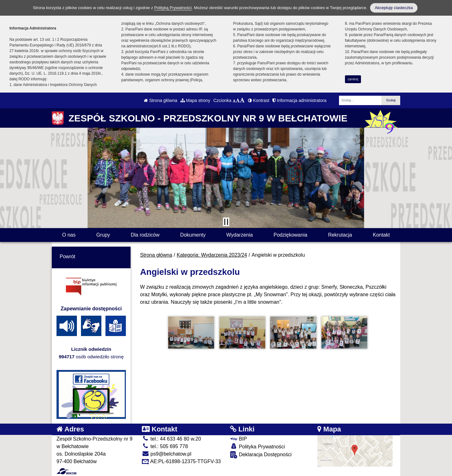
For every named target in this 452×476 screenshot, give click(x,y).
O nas (69, 235)
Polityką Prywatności (173, 8)
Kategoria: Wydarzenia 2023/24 (212, 255)
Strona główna (160, 100)
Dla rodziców (145, 235)
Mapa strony (195, 100)
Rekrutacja (340, 235)
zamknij (353, 79)
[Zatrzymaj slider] (226, 222)
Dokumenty (193, 235)
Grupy (103, 235)
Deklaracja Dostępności (261, 455)
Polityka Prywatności (257, 446)
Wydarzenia (239, 235)
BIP (238, 439)
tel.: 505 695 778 (165, 446)
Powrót (67, 257)
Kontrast (259, 100)
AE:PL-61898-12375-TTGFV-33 (181, 461)
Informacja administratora (299, 100)
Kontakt (381, 235)
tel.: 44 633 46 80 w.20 (171, 439)
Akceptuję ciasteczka (394, 8)
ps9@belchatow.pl (167, 454)
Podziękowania (290, 235)
